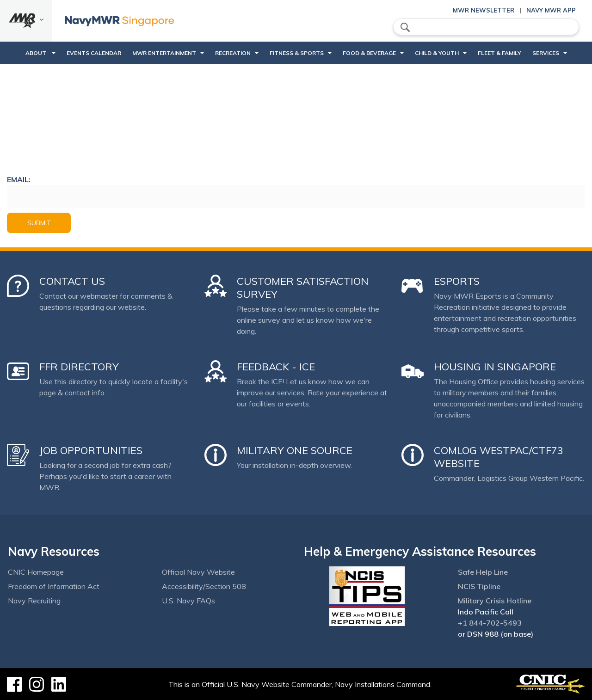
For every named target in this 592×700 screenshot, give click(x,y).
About (37, 53)
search (405, 27)
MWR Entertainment (164, 53)
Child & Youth (437, 53)
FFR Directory (79, 367)
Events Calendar (94, 53)
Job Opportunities (91, 450)
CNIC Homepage (36, 572)
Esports (457, 281)
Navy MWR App (551, 10)
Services (546, 53)
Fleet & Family (499, 53)
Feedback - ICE (276, 367)
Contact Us (72, 281)
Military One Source (295, 450)
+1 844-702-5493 (490, 623)
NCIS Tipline (479, 586)
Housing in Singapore (495, 367)
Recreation (233, 53)
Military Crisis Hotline (495, 601)
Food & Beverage (369, 53)
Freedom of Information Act (54, 586)
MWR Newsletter (484, 10)
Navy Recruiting (34, 601)
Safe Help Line (483, 572)
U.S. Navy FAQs (188, 601)
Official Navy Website (198, 572)
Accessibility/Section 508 (204, 586)
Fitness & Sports (297, 53)
